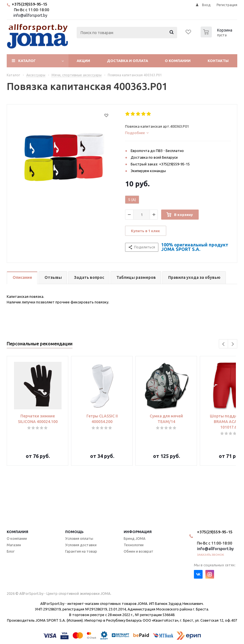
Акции (83, 61)
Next (233, 344)
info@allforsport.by (30, 15)
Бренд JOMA (135, 538)
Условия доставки (81, 545)
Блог (11, 551)
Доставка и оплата (127, 61)
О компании (178, 61)
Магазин (14, 545)
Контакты (218, 61)
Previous (224, 344)
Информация (138, 532)
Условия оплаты (79, 538)
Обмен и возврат (139, 551)
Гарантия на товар (81, 551)
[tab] (178, 133)
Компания (17, 532)
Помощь (74, 532)
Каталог (27, 61)
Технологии (134, 545)
